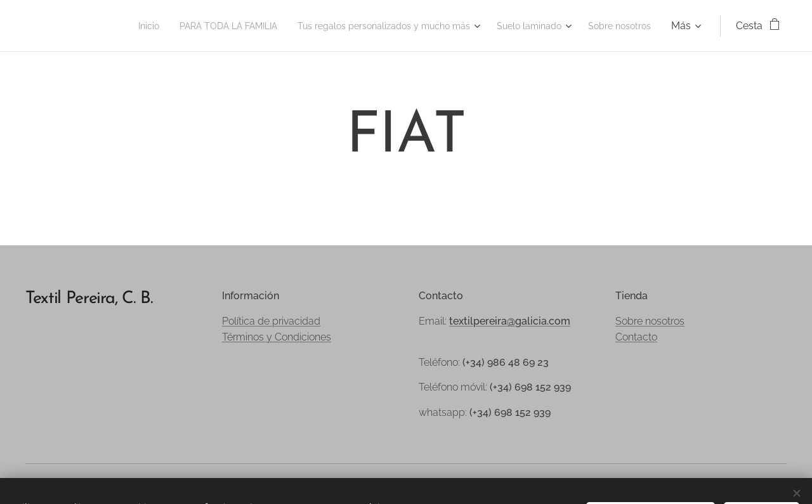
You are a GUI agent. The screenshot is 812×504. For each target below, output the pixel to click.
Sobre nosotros (650, 321)
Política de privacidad (271, 321)
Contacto (636, 337)
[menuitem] (92, 26)
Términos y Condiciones (277, 337)
